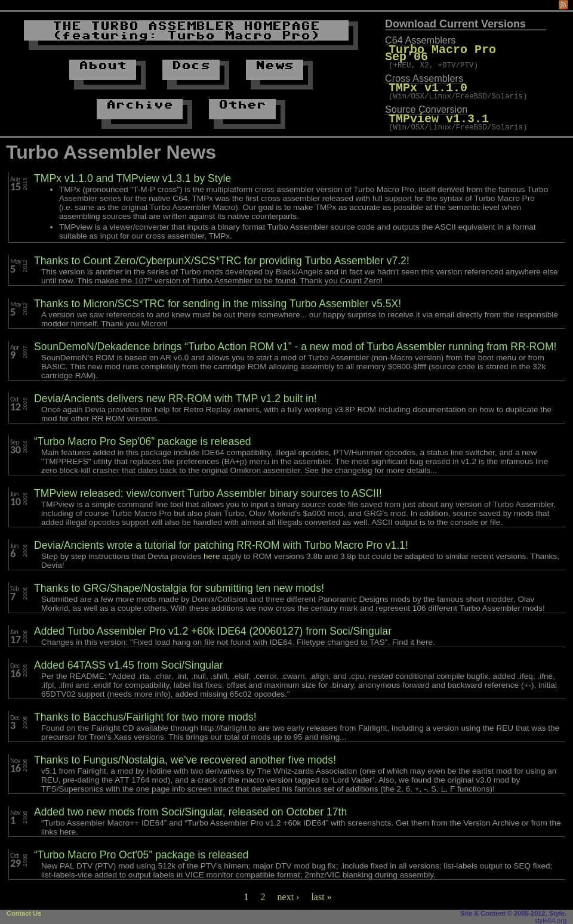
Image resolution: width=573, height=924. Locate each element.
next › (289, 897)
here (212, 556)
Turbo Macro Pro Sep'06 (467, 50)
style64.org (550, 920)
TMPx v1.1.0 (428, 81)
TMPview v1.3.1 (439, 113)
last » (321, 897)
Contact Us (24, 913)
